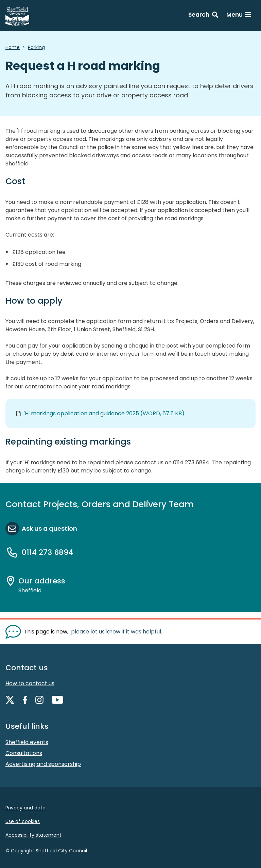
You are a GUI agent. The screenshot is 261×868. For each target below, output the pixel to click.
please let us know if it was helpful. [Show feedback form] (117, 632)
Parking (36, 47)
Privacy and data (25, 808)
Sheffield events (27, 742)
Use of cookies (23, 821)
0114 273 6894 (47, 552)
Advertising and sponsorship (43, 764)
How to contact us (30, 683)
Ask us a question (49, 528)
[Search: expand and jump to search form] (203, 16)
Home (13, 47)
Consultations (24, 753)
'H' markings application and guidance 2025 (104, 413)
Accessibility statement (33, 835)
